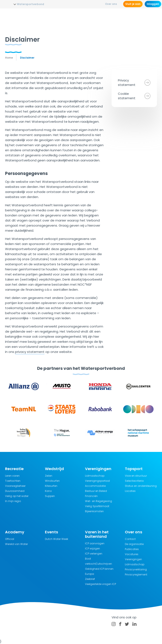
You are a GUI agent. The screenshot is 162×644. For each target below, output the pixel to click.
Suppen (50, 496)
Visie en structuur (136, 476)
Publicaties (132, 549)
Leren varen (12, 476)
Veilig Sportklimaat (97, 506)
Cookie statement (127, 96)
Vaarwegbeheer (15, 486)
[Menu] (153, 16)
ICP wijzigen (92, 548)
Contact (130, 539)
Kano (48, 491)
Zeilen (49, 476)
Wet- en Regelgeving (99, 501)
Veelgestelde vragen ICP (101, 584)
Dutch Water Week (57, 539)
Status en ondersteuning (141, 486)
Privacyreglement (136, 575)
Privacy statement (127, 83)
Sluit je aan (133, 4)
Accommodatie (95, 486)
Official (10, 539)
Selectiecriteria (134, 481)
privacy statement (30, 352)
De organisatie (134, 544)
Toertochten (13, 481)
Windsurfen (52, 481)
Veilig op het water (17, 496)
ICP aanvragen (95, 543)
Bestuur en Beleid (96, 491)
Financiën (91, 496)
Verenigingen (133, 559)
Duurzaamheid (15, 491)
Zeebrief (90, 579)
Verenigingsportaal (97, 481)
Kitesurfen (51, 486)
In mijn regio (13, 501)
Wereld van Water (16, 544)
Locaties (130, 491)
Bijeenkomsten (94, 511)
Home (9, 58)
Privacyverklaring (136, 569)
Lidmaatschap (95, 476)
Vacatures (132, 554)
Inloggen (153, 4)
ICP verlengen (94, 554)
